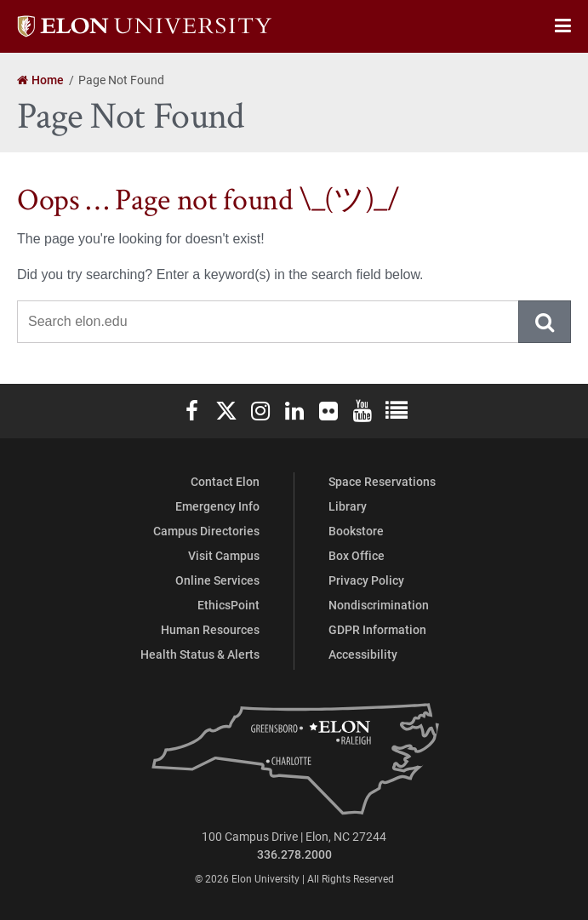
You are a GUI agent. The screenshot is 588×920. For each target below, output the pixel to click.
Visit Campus (224, 555)
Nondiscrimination (379, 605)
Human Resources (210, 629)
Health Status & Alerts (200, 654)
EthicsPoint (228, 605)
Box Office (357, 555)
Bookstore (356, 531)
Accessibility (363, 654)
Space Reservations (382, 481)
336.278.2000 (294, 854)
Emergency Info (217, 506)
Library (348, 506)
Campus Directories (206, 531)
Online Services (217, 580)
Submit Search (545, 322)
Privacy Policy (366, 580)
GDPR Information (377, 629)
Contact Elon (225, 481)
